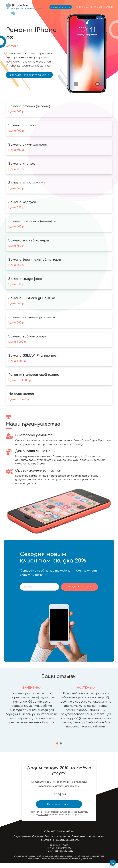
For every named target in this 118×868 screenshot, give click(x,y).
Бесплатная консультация (29, 75)
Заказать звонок (61, 7)
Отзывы (109, 7)
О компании (82, 7)
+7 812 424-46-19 (113, 863)
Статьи (50, 841)
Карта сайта (96, 841)
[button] (57, 748)
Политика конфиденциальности (59, 845)
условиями (43, 819)
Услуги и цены (97, 7)
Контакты (63, 841)
